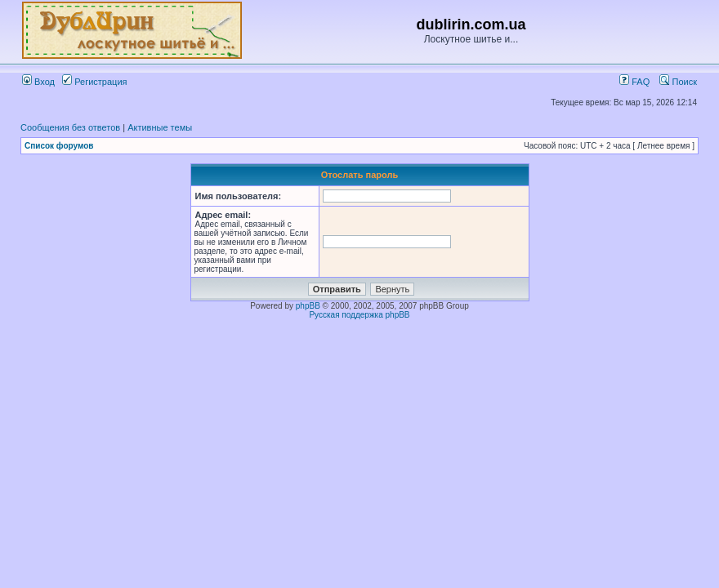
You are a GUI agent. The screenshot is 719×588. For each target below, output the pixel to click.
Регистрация (94, 82)
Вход (38, 82)
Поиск (678, 82)
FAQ (634, 82)
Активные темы (160, 127)
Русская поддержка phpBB (359, 315)
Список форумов (59, 146)
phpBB (308, 306)
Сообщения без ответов (70, 127)
